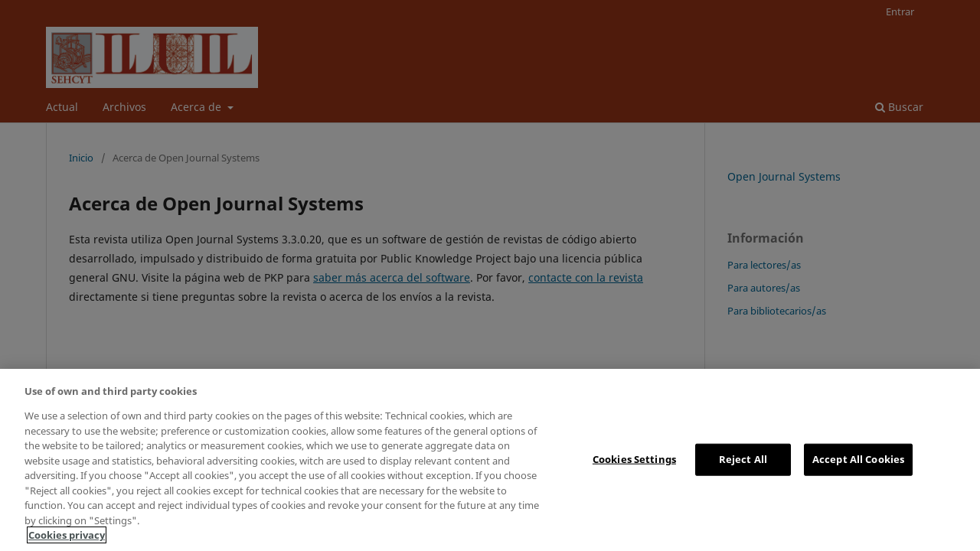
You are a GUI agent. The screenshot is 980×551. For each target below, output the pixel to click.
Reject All (743, 459)
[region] (490, 460)
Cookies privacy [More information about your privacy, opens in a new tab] (67, 535)
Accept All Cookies (858, 459)
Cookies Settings (634, 459)
